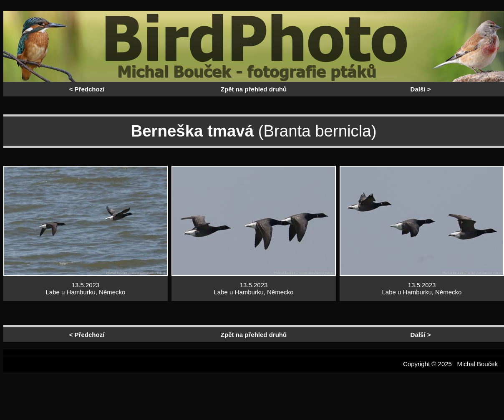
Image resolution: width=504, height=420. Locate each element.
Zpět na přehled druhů (254, 89)
